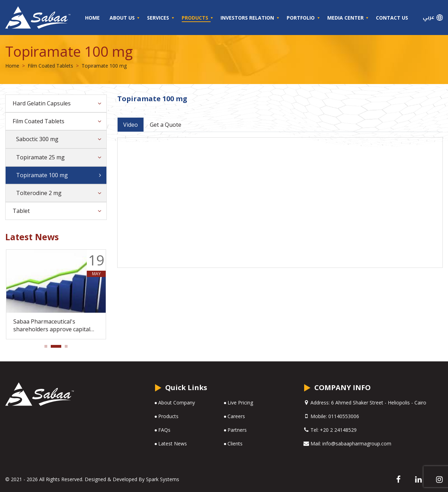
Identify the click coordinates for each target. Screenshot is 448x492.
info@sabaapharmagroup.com (357, 444)
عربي (433, 17)
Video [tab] (131, 125)
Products (168, 416)
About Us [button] (123, 18)
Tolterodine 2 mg (39, 193)
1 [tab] (48, 348)
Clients (235, 444)
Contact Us (392, 18)
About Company (177, 403)
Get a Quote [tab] (166, 125)
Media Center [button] (346, 18)
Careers (236, 416)
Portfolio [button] (301, 18)
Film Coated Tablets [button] (38, 121)
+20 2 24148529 (338, 430)
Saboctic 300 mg (37, 139)
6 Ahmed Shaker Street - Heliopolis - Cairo (378, 403)
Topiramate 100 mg (42, 175)
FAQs (164, 430)
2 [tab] (54, 348)
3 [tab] (68, 348)
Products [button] (196, 18)
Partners (237, 430)
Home (92, 18)
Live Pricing (240, 403)
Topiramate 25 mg (40, 157)
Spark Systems (163, 479)
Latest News (173, 444)
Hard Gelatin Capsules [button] (42, 103)
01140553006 (344, 416)
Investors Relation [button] (248, 18)
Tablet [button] (21, 211)
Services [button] (159, 18)
